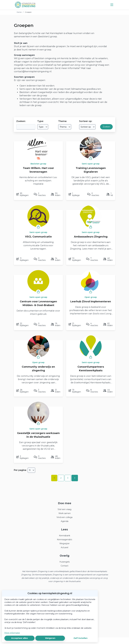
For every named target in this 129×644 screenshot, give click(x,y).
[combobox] (43, 127)
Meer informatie (12, 633)
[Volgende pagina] (75, 478)
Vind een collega (64, 517)
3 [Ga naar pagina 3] (68, 478)
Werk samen (65, 513)
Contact (64, 566)
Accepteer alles (20, 638)
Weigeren (50, 638)
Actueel (64, 547)
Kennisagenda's (64, 540)
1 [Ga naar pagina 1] (54, 478)
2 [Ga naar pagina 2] (61, 478)
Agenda (65, 521)
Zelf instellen (81, 638)
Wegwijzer (64, 543)
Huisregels (64, 562)
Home (19, 12)
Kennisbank (65, 536)
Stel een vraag (64, 509)
